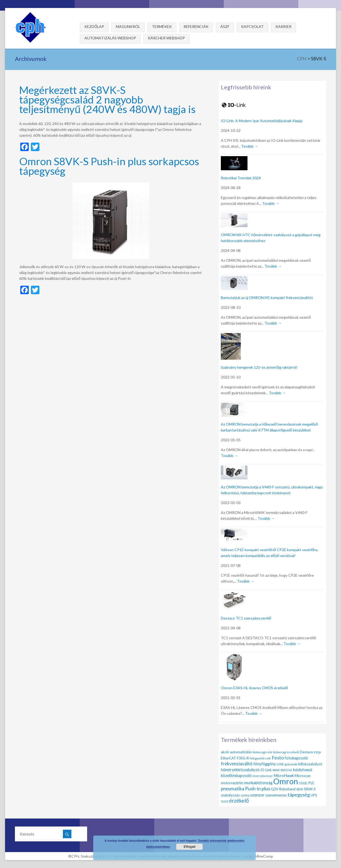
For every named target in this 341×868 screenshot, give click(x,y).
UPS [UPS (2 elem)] (314, 795)
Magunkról (128, 26)
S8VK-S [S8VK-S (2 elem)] (310, 789)
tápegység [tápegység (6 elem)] (299, 795)
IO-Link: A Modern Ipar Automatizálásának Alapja (262, 121)
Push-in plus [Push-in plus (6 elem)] (258, 788)
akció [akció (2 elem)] (225, 752)
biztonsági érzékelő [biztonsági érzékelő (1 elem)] (286, 752)
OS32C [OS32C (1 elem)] (303, 783)
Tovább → (250, 146)
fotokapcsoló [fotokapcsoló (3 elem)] (296, 758)
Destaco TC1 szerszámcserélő (246, 618)
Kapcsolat (252, 26)
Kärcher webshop (166, 38)
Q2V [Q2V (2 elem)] (275, 789)
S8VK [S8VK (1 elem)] (300, 789)
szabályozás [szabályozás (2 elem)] (230, 795)
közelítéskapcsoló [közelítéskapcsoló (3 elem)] (236, 775)
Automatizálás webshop (110, 38)
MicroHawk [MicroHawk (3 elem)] (284, 775)
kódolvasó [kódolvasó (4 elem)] (303, 769)
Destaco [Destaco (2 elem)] (307, 752)
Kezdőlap (94, 26)
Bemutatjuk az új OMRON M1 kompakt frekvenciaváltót (267, 298)
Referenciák (196, 26)
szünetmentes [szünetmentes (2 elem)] (276, 795)
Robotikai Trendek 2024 (241, 178)
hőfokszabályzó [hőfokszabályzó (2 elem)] (310, 764)
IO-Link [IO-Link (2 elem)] (266, 770)
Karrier (283, 26)
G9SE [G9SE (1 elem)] (280, 764)
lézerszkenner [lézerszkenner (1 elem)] (263, 776)
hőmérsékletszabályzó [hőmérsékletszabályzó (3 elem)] (240, 770)
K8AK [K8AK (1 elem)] (276, 770)
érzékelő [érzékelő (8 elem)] (239, 801)
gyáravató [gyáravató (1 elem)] (291, 764)
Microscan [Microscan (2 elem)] (303, 776)
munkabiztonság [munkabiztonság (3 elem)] (258, 783)
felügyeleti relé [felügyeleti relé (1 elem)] (260, 758)
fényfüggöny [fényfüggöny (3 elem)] (265, 764)
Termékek (162, 26)
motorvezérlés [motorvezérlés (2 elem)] (232, 783)
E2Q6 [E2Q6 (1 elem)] (317, 752)
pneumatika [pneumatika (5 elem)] (233, 789)
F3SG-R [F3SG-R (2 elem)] (243, 758)
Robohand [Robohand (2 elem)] (287, 789)
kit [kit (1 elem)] (290, 770)
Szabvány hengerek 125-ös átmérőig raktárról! (259, 367)
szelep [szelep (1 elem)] (245, 795)
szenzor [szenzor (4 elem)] (257, 795)
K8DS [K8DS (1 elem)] (284, 770)
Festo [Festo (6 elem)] (278, 758)
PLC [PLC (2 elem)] (311, 783)
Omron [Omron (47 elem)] (286, 781)
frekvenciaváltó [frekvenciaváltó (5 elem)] (237, 764)
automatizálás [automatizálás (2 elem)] (241, 752)
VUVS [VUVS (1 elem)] (225, 801)
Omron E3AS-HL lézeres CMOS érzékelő (254, 688)
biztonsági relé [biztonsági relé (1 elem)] (262, 752)
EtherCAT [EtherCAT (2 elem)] (228, 758)
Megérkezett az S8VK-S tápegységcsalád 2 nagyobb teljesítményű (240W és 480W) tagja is (107, 99)
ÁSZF (225, 26)
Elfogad (189, 847)
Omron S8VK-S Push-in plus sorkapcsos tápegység (109, 166)
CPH (302, 59)
